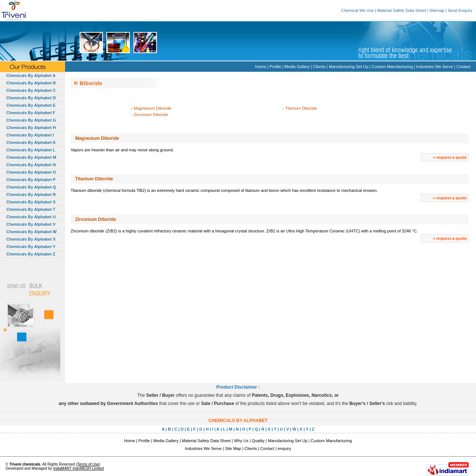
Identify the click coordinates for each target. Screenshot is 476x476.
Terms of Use (88, 464)
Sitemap (437, 10)
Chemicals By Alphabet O (31, 172)
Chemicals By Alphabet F (31, 113)
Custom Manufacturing (393, 67)
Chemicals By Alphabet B (31, 83)
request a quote (451, 157)
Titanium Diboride (301, 108)
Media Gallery (297, 67)
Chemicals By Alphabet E (31, 105)
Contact (463, 67)
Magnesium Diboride (153, 108)
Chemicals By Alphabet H (31, 128)
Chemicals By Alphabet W (31, 232)
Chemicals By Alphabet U (31, 217)
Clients (319, 67)
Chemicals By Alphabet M (31, 157)
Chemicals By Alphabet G (31, 120)
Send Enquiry (460, 10)
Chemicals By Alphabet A (31, 75)
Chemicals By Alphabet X (31, 239)
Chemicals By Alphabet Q (31, 187)
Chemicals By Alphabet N (31, 165)
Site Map (233, 448)
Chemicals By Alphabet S (31, 202)
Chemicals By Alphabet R (31, 194)
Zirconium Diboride (151, 115)
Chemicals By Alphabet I (30, 135)
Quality (258, 441)
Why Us (242, 441)
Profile (275, 67)
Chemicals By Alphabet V (31, 224)
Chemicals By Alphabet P (31, 180)
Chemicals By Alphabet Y (31, 247)
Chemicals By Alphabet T (31, 209)
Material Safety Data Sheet (401, 10)
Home (260, 67)
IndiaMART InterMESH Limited (78, 468)
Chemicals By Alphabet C (31, 90)
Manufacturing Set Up (348, 67)
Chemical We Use (357, 10)
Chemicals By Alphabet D (31, 98)
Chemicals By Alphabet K (31, 142)
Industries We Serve (435, 67)
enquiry (284, 448)
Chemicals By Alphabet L (31, 150)
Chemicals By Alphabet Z (31, 254)
